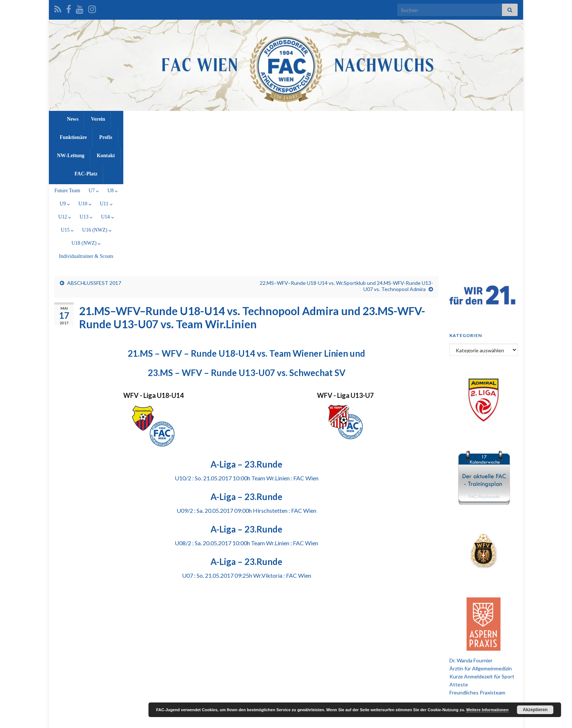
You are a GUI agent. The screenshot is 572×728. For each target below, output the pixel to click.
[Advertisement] (286, 638)
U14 (294, 136)
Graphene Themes (113, 719)
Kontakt (346, 119)
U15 (316, 136)
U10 (209, 136)
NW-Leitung (311, 119)
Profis (278, 119)
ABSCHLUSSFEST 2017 (94, 162)
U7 (151, 136)
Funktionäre (246, 119)
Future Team (125, 136)
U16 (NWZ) (345, 136)
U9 (189, 136)
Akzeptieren (535, 710)
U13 (273, 136)
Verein (212, 119)
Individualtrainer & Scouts (433, 136)
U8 (170, 136)
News (187, 119)
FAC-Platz (379, 119)
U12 (251, 136)
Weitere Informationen (487, 710)
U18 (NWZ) (383, 136)
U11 (230, 136)
